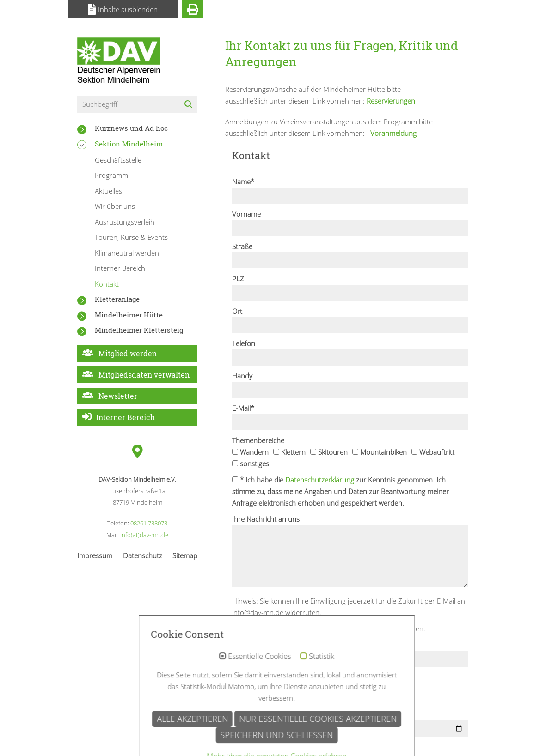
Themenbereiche (258, 440)
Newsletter (118, 396)
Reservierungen (391, 101)
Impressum (95, 555)
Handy (242, 376)
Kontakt (107, 284)
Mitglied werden (128, 353)
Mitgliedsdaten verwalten (144, 375)
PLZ (238, 279)
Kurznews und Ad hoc (131, 128)
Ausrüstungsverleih (125, 222)
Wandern (250, 452)
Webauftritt (433, 452)
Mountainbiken (380, 452)
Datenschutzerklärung (320, 480)
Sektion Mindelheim (129, 144)
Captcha (245, 645)
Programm (111, 175)
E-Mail (243, 408)
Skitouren (329, 452)
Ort (237, 311)
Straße (242, 246)
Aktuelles (108, 191)
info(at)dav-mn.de (144, 535)
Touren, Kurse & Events (131, 237)
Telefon (244, 343)
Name (243, 182)
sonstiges (251, 463)
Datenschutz (143, 555)
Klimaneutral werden (127, 253)
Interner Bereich (120, 268)
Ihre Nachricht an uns (266, 519)
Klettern (289, 452)
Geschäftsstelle (118, 160)
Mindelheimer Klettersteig (139, 330)
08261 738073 (149, 523)
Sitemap (185, 555)
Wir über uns (115, 206)
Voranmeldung (393, 133)
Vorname (246, 214)
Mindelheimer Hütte (129, 315)
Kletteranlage (117, 299)
